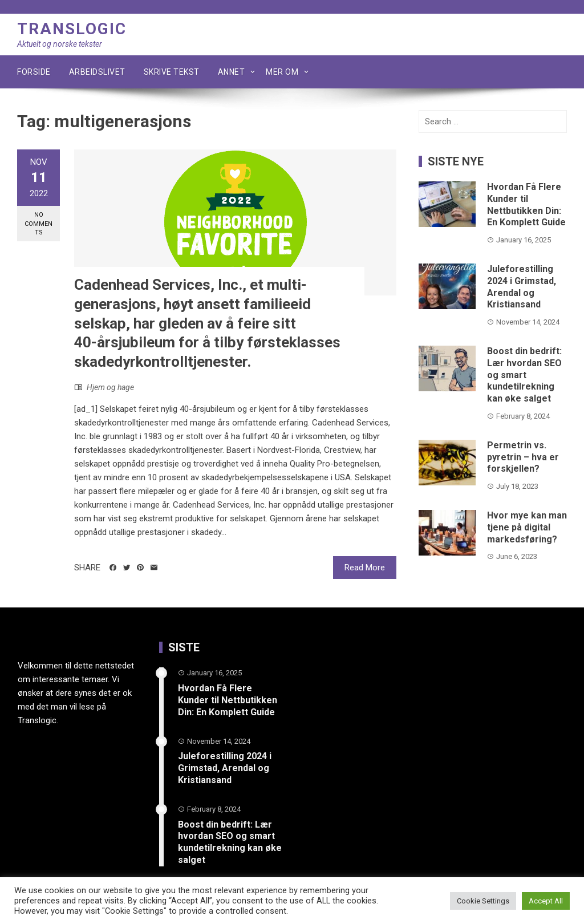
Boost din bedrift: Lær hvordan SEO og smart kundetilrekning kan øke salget (524, 375)
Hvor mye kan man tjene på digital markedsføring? (527, 527)
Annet (232, 72)
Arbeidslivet (97, 72)
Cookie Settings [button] (483, 901)
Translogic (72, 29)
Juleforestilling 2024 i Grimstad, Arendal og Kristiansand (522, 287)
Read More (365, 568)
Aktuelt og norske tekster (60, 44)
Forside (34, 72)
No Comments (38, 224)
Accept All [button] (546, 901)
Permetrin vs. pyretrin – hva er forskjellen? (523, 457)
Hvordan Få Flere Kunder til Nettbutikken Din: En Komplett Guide (526, 204)
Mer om (282, 72)
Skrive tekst (172, 72)
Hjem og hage (110, 387)
